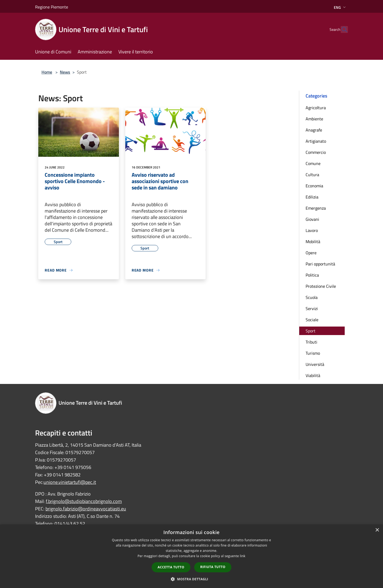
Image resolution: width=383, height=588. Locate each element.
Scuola (312, 297)
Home (47, 72)
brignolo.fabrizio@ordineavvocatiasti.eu (86, 509)
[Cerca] (342, 29)
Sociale (312, 320)
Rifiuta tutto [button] (213, 567)
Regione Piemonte (52, 7)
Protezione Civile (321, 286)
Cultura (312, 175)
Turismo (313, 353)
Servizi (312, 308)
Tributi (311, 342)
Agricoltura (316, 108)
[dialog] (191, 556)
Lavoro (312, 230)
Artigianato (316, 141)
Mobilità (313, 242)
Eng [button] (340, 7)
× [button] (377, 530)
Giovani (312, 219)
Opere (311, 253)
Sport (311, 331)
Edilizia (312, 197)
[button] (191, 579)
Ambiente (314, 119)
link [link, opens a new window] (243, 556)
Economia (314, 186)
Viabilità (313, 375)
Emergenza (316, 208)
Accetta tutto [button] (171, 567)
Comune (313, 163)
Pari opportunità (320, 264)
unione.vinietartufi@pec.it (70, 482)
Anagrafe (314, 130)
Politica (312, 275)
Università (315, 364)
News (65, 72)
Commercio (316, 152)
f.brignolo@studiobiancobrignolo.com (84, 501)
